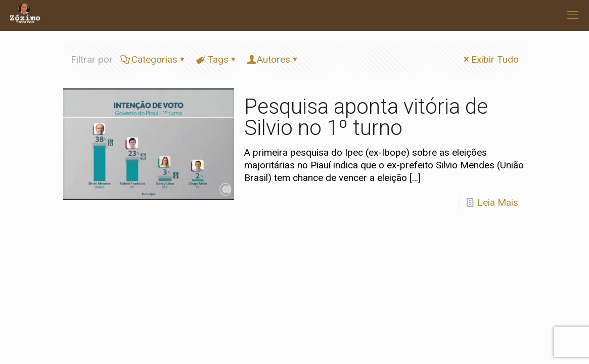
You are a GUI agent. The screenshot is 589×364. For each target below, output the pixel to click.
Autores (274, 59)
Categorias (154, 59)
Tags (217, 59)
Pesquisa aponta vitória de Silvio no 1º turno (366, 117)
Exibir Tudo (490, 59)
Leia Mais (498, 202)
